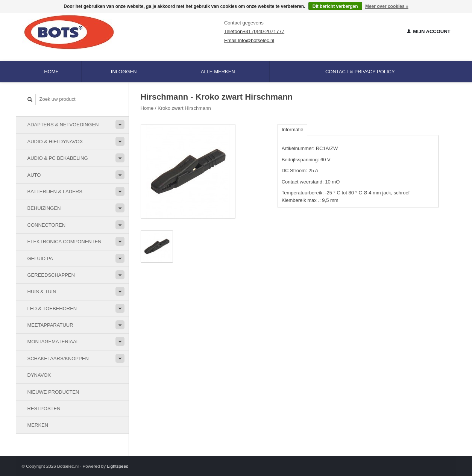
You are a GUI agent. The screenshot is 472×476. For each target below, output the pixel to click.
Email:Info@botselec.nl (249, 40)
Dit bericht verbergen (335, 6)
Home (51, 72)
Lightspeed (118, 466)
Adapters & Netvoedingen (63, 125)
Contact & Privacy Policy (360, 72)
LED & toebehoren (52, 308)
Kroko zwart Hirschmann (184, 108)
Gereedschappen (51, 275)
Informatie (293, 130)
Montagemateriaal (53, 342)
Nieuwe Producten (53, 392)
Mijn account (429, 31)
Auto (34, 175)
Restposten (44, 409)
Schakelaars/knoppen (58, 359)
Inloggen (124, 72)
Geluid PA (40, 258)
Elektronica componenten (65, 242)
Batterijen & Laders (55, 192)
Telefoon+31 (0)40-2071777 (254, 31)
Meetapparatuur (50, 325)
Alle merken (218, 72)
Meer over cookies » (387, 6)
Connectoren (47, 225)
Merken (38, 425)
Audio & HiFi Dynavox (55, 142)
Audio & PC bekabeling (58, 158)
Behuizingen (44, 208)
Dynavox (39, 375)
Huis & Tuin (42, 292)
